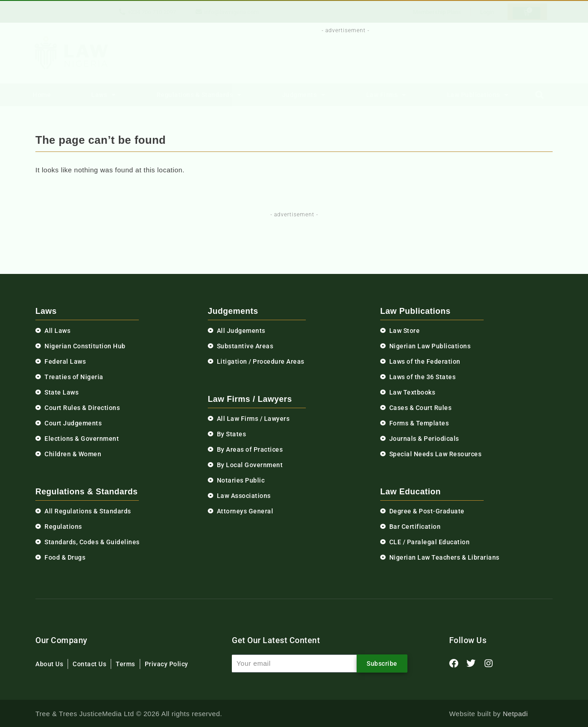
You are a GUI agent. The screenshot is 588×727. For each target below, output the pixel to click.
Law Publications (478, 95)
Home (42, 95)
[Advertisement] (340, 56)
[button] (540, 95)
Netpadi (515, 714)
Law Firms (386, 95)
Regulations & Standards (199, 95)
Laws (104, 95)
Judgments (304, 95)
